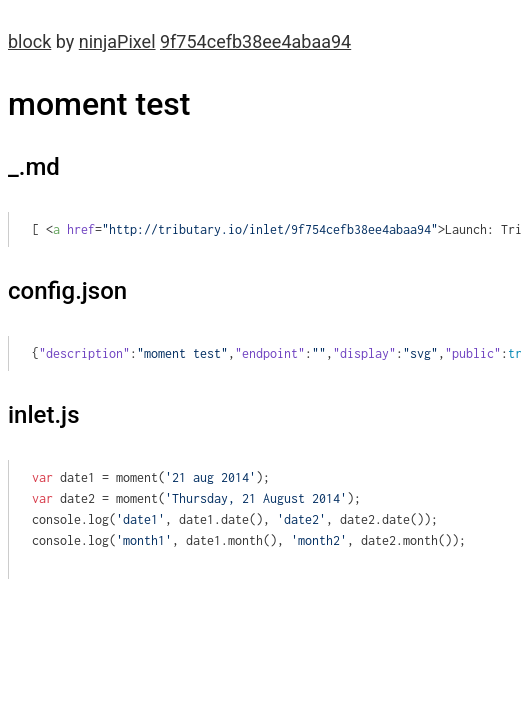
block (29, 41)
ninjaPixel (117, 41)
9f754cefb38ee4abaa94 (255, 41)
